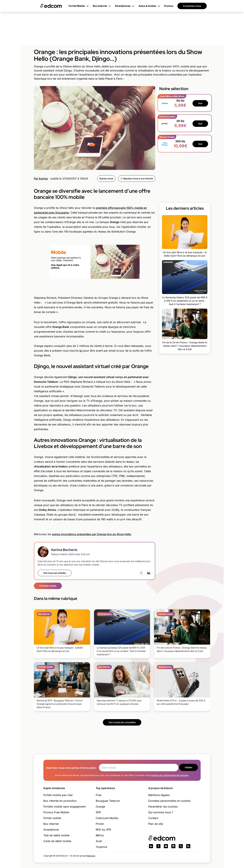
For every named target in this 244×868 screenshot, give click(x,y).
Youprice (101, 847)
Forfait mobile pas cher (58, 795)
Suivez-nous (106, 179)
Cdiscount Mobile (107, 818)
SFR (98, 812)
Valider (189, 767)
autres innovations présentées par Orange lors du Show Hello (92, 534)
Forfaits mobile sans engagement (64, 807)
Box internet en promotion (60, 801)
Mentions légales (159, 795)
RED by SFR (103, 830)
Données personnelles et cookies (169, 801)
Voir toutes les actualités (122, 722)
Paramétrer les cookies (163, 807)
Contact (153, 818)
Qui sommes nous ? (161, 812)
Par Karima (41, 179)
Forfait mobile (52, 818)
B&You (100, 835)
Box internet (51, 824)
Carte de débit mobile (57, 841)
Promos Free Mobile (56, 812)
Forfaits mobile (48, 586)
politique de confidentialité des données (170, 775)
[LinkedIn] (149, 573)
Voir (200, 103)
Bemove (91, 856)
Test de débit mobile (56, 835)
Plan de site (156, 824)
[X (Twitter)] (141, 573)
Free (99, 795)
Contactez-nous (192, 6)
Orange (100, 807)
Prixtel (100, 824)
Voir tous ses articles (55, 573)
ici (81, 351)
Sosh (99, 841)
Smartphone (51, 830)
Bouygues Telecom (108, 801)
